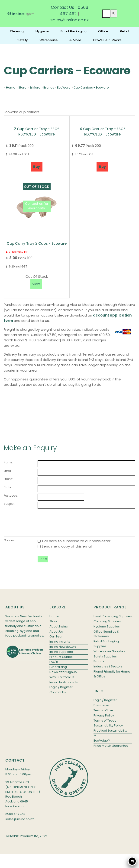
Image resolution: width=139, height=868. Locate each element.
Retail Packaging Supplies (106, 649)
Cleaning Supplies (107, 626)
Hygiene (42, 31)
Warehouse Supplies (109, 656)
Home (11, 87)
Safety (23, 40)
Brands (49, 87)
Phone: (8, 479)
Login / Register (61, 692)
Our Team (57, 641)
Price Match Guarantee (111, 751)
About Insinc (59, 631)
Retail (124, 31)
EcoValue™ (102, 745)
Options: (10, 545)
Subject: (9, 504)
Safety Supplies (105, 661)
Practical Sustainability (110, 735)
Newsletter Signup (63, 677)
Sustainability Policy (108, 730)
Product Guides (61, 662)
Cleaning (17, 31)
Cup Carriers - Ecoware (91, 87)
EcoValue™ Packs (107, 40)
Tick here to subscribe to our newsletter (74, 546)
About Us (56, 636)
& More (75, 40)
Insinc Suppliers (61, 657)
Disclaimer (102, 710)
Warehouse (49, 40)
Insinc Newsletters (63, 652)
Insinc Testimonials (64, 687)
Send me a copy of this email (65, 551)
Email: (8, 471)
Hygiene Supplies (107, 631)
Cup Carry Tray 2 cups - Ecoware (37, 243)
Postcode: (11, 496)
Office (103, 31)
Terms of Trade (105, 725)
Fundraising (58, 672)
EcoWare (64, 87)
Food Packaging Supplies (113, 621)
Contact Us (63, 7)
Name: (8, 462)
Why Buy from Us (62, 682)
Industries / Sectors (108, 671)
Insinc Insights (60, 646)
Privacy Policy (104, 720)
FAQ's (54, 667)
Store (22, 87)
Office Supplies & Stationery (106, 639)
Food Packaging (73, 31)
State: (8, 487)
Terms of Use (103, 715)
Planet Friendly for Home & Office (112, 679)
